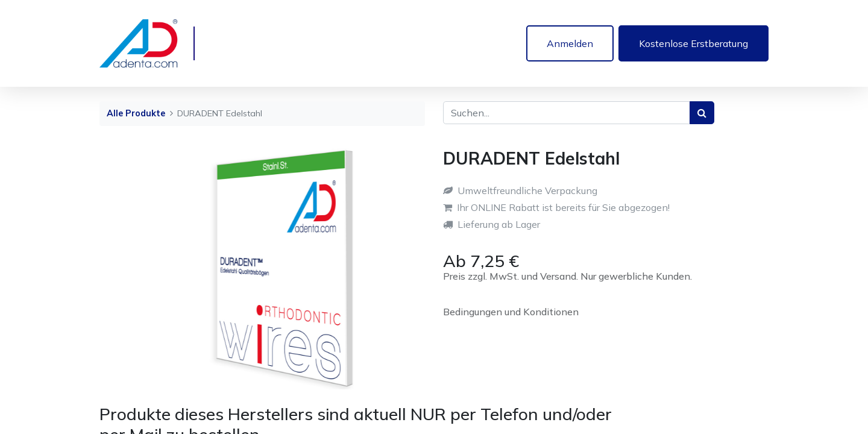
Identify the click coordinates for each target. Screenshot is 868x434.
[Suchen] (702, 113)
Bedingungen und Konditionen (511, 312)
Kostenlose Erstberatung (693, 43)
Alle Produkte (136, 113)
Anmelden (570, 43)
